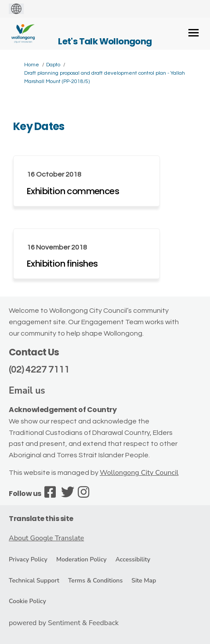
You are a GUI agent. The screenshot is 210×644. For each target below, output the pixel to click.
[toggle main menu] (194, 33)
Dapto (53, 65)
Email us (27, 391)
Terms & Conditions (95, 581)
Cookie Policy (27, 601)
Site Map (144, 581)
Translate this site (41, 519)
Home (32, 65)
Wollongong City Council (139, 473)
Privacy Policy (28, 559)
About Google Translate (46, 538)
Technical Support (34, 581)
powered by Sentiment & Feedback (64, 623)
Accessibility (133, 559)
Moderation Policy (81, 559)
